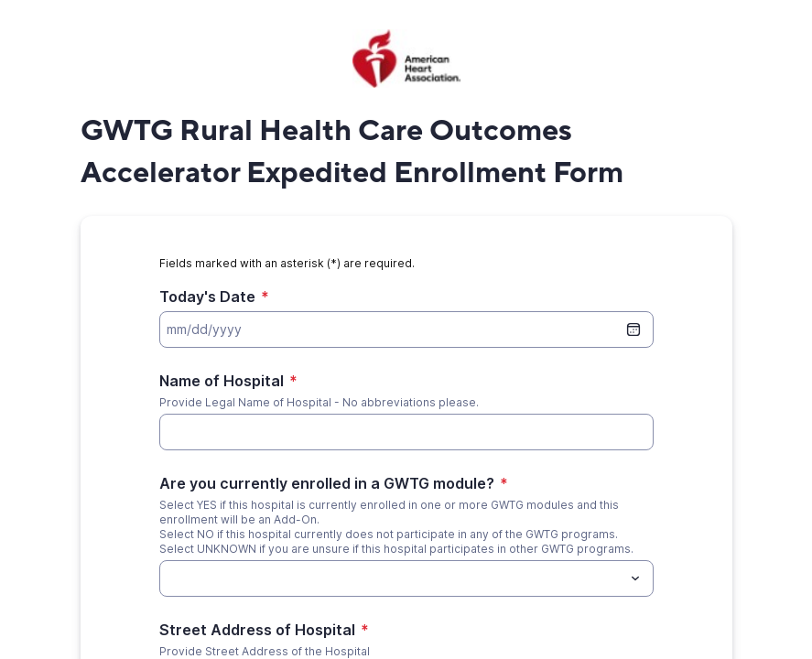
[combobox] (406, 578)
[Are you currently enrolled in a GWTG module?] (391, 578)
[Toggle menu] (635, 578)
